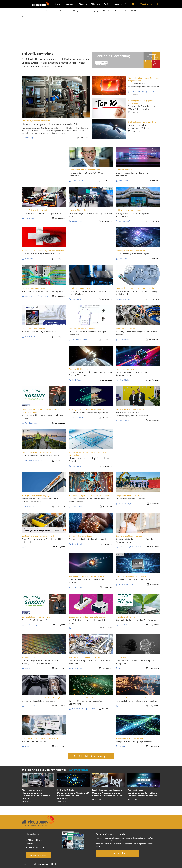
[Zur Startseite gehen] (40, 4)
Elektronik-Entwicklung (69, 11)
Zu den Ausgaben (117, 853)
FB (56, 864)
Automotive (51, 11)
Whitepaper (95, 4)
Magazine (83, 4)
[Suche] (126, 4)
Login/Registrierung (144, 4)
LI (52, 864)
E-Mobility (106, 11)
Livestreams (71, 4)
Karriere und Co (121, 11)
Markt (133, 11)
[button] (156, 785)
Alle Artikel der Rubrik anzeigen (91, 756)
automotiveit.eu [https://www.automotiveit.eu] (79, 770)
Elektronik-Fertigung (90, 11)
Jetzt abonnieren (38, 855)
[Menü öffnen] (26, 4)
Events (57, 4)
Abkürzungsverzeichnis (113, 4)
